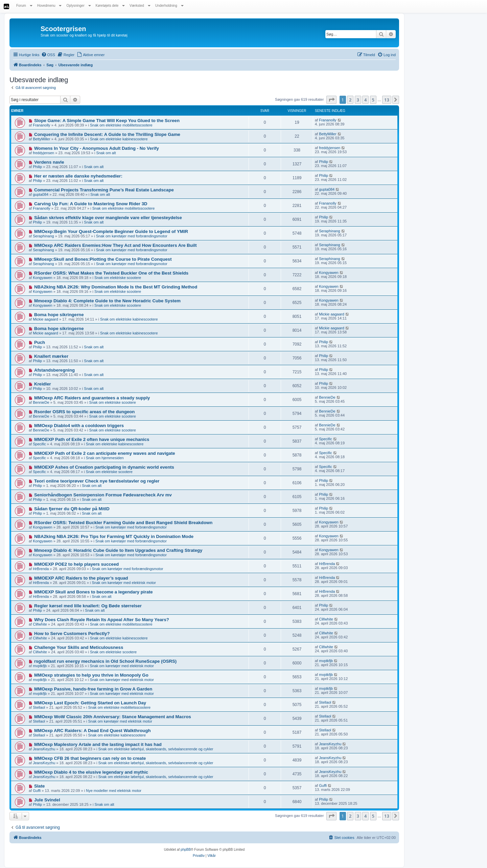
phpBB (186, 850)
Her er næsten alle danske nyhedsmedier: (78, 176)
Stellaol (39, 707)
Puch (40, 342)
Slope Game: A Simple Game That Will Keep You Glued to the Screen (107, 121)
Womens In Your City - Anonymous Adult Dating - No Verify (97, 148)
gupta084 (41, 194)
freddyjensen (43, 153)
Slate (40, 786)
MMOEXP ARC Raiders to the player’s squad (81, 578)
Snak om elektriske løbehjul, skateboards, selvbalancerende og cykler (156, 749)
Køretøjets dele (110, 6)
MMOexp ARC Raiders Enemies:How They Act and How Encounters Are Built (115, 245)
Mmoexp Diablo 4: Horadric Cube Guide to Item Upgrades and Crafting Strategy (118, 550)
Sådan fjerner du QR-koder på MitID (72, 509)
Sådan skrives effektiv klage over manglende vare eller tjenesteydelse (108, 218)
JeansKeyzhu (44, 749)
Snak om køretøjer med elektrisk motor (124, 583)
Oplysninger (78, 6)
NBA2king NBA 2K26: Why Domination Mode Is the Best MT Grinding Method (116, 287)
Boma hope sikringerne (59, 315)
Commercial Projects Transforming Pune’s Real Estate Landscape (104, 190)
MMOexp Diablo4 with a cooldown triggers (79, 426)
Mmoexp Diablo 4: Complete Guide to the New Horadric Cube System (107, 301)
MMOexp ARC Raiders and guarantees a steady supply (92, 398)
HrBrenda (41, 569)
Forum (24, 6)
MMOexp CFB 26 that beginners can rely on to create (90, 758)
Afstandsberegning (54, 370)
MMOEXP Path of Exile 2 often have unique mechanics (92, 439)
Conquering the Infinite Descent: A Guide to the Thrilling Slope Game (107, 134)
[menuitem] (48, 55)
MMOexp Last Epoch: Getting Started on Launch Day (90, 703)
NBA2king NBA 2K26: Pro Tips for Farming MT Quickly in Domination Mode (114, 536)
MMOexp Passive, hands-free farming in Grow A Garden (93, 689)
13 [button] (387, 100)
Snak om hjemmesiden (105, 458)
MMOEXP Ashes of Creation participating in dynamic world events (104, 467)
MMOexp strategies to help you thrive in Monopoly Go (91, 675)
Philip (37, 167)
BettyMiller (41, 139)
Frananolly (41, 125)
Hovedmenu (50, 6)
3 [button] (358, 100)
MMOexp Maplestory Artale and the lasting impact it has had (98, 744)
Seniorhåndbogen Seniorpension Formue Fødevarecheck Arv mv (103, 495)
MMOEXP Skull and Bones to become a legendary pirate (94, 592)
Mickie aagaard (45, 319)
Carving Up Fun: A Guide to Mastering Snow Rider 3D (91, 204)
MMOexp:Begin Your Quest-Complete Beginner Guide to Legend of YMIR (111, 231)
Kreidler (43, 384)
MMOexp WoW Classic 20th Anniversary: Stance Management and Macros (113, 717)
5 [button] (373, 100)
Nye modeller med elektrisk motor (114, 791)
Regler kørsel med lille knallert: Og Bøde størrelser (88, 606)
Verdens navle (49, 162)
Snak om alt (106, 153)
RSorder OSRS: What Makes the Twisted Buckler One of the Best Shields (111, 273)
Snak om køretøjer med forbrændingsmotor (132, 236)
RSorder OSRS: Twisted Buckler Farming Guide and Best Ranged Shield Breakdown (123, 523)
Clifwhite (40, 624)
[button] (331, 100)
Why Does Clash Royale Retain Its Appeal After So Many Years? (102, 620)
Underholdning (169, 6)
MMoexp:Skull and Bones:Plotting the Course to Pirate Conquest (103, 259)
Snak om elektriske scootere (118, 278)
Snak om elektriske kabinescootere (119, 139)
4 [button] (365, 100)
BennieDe (41, 402)
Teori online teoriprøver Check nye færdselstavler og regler (97, 481)
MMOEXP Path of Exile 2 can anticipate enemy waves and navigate (105, 453)
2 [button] (350, 100)
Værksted (140, 6)
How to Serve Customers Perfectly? (72, 634)
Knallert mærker (51, 356)
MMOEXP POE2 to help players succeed (76, 564)
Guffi (37, 791)
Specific (39, 444)
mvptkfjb (40, 666)
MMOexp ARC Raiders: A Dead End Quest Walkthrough (92, 731)
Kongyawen (43, 278)
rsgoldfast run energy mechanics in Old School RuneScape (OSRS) (105, 661)
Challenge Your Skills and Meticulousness (79, 647)
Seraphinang (43, 236)
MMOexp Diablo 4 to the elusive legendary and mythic (91, 772)
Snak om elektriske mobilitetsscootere (121, 125)
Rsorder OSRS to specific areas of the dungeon (85, 412)
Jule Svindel (47, 800)
